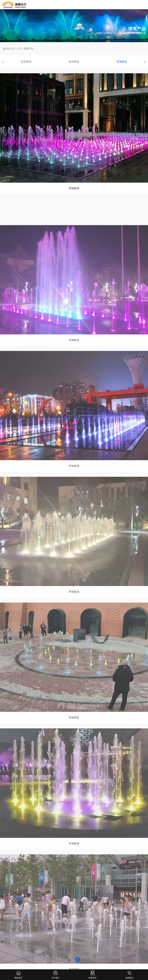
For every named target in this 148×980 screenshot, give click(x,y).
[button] (3, 62)
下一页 (87, 961)
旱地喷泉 (122, 62)
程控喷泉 (74, 62)
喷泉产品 (29, 49)
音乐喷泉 (26, 62)
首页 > (21, 49)
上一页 (61, 961)
